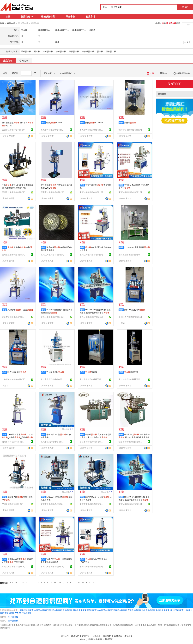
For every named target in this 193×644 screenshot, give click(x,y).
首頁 (8, 17)
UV (78, 583)
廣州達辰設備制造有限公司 (13, 255)
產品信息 (8, 60)
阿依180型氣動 (17, 372)
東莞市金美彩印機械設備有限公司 (92, 379)
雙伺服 (91, 372)
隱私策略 (107, 636)
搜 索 (185, 7)
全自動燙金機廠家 (105, 610)
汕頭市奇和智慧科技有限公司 (14, 442)
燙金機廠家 (67, 610)
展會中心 (70, 17)
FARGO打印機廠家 (23, 613)
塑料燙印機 (111, 51)
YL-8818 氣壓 (55, 372)
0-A (12, 583)
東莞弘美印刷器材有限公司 (91, 192)
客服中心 (86, 636)
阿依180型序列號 (135, 310)
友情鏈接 (128, 636)
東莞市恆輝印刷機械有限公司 (53, 130)
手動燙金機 (26, 51)
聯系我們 (75, 636)
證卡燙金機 (13, 617)
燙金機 (100, 51)
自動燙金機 (61, 51)
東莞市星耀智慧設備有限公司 (131, 255)
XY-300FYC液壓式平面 (137, 247)
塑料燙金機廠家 (80, 610)
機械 (43, 122)
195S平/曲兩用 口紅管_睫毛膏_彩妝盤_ (17, 437)
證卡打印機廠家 (177, 610)
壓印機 (37, 51)
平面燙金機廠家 (120, 610)
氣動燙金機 (48, 51)
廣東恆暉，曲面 (20, 310)
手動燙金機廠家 (55, 610)
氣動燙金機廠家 (27, 610)
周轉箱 (130, 122)
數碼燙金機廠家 (163, 610)
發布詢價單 (174, 84)
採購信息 (27, 17)
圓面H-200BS (94, 122)
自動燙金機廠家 (41, 610)
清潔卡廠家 (9, 613)
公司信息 (24, 60)
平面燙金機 (74, 51)
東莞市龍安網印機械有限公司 (53, 442)
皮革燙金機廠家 (134, 610)
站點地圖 (96, 636)
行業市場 (90, 17)
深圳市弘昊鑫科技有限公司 (13, 130)
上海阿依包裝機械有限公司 (130, 317)
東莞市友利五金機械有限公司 (53, 379)
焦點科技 (100, 639)
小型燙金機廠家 (148, 610)
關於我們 (65, 636)
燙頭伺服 (131, 372)
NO (56, 583)
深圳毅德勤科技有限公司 (12, 504)
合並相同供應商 (182, 73)
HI (38, 583)
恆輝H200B (54, 122)
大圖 (150, 73)
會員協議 (118, 636)
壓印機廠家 (92, 610)
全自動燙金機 (88, 51)
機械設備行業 (48, 17)
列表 (164, 73)
